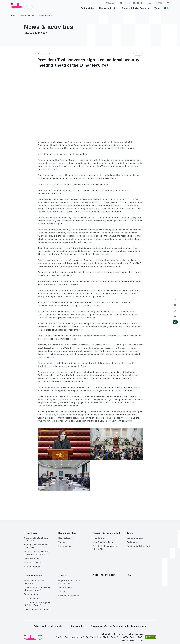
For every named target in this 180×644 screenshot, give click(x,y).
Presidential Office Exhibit (139, 545)
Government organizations (37, 607)
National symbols (32, 596)
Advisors (62, 589)
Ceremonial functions (69, 593)
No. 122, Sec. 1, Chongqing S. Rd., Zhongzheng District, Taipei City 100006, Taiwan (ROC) (99, 634)
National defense (32, 565)
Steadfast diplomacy (34, 561)
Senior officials (65, 585)
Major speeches (32, 557)
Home (13, 16)
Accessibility (77, 623)
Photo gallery (65, 545)
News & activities (27, 16)
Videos (62, 541)
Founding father (32, 591)
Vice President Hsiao (103, 541)
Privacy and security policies (48, 623)
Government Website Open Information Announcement (119, 623)
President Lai (99, 536)
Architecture (133, 541)
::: (2, 1)
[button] (168, 3)
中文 (159, 3)
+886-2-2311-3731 (134, 638)
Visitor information (136, 536)
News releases (65, 536)
